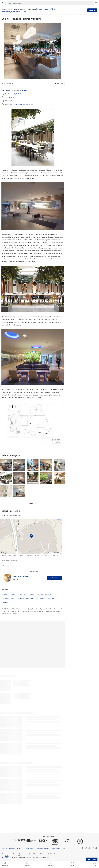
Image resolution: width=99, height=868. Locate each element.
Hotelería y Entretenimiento (26, 598)
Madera (5, 594)
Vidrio (14, 594)
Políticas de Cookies (19, 12)
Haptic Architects (19, 94)
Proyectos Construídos (45, 594)
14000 (11, 97)
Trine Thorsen (29, 104)
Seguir (54, 578)
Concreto (23, 594)
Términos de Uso (41, 9)
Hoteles (5, 90)
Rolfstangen (52, 598)
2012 (10, 101)
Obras (32, 594)
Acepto (92, 10)
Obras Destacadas (8, 598)
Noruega (23, 90)
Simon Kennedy (18, 104)
